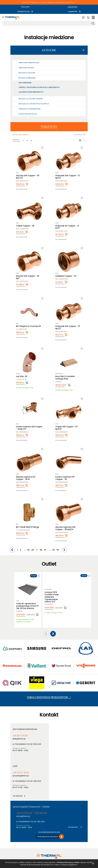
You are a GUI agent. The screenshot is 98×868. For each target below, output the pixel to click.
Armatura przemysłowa (29, 63)
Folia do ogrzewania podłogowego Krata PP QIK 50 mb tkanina (27, 606)
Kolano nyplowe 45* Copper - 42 (65, 478)
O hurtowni (53, 831)
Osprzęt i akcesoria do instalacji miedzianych (39, 87)
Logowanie (73, 11)
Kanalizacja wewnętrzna (30, 109)
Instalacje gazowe (27, 73)
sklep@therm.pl (19, 736)
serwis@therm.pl (23, 776)
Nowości (33, 837)
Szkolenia (52, 837)
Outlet (32, 842)
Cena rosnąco (23, 135)
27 (45, 550)
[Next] (64, 550)
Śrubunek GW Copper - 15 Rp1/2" (68, 327)
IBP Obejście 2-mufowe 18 (28, 326)
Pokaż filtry (49, 127)
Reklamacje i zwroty (17, 850)
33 (58, 550)
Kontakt (52, 842)
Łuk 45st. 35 (22, 376)
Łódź (54, 726)
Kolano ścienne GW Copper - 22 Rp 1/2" (29, 428)
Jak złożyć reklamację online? (18, 846)
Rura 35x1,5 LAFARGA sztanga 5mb (65, 378)
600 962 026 (41, 773)
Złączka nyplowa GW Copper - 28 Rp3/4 (65, 528)
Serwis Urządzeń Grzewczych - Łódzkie (31, 767)
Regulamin (14, 831)
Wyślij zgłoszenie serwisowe (48, 797)
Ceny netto (25, 7)
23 (28, 550)
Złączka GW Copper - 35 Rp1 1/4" (28, 177)
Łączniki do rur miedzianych (31, 92)
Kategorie (49, 50)
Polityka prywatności (18, 834)
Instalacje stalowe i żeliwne (31, 99)
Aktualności (53, 834)
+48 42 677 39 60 (59, 733)
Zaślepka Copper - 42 (66, 276)
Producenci (34, 834)
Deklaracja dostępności (19, 842)
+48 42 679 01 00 (24, 773)
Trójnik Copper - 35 (25, 226)
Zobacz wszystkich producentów (49, 694)
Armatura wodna (26, 68)
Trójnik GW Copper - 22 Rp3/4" (66, 428)
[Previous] (12, 550)
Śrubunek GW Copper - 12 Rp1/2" (68, 177)
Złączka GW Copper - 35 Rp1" (28, 277)
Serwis (51, 840)
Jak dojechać (56, 756)
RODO (13, 840)
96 (31, 141)
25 (37, 550)
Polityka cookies (16, 837)
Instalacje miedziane (27, 78)
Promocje (33, 840)
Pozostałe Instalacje (28, 114)
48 (27, 141)
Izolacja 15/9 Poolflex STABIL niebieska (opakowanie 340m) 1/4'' (52, 596)
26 (41, 550)
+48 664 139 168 (20, 733)
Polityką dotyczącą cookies (68, 862)
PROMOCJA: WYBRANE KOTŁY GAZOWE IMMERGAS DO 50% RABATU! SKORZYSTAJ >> (49, 3)
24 (33, 550)
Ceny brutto (73, 7)
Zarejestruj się (23, 11)
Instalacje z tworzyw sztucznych (34, 104)
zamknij (93, 864)
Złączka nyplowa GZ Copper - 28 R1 (26, 478)
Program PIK (34, 845)
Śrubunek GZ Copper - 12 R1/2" (67, 227)
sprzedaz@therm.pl (59, 736)
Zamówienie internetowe (25, 726)
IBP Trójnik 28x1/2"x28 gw (28, 527)
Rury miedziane (25, 83)
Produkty (33, 831)
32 (54, 550)
